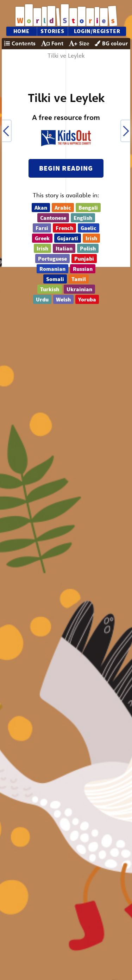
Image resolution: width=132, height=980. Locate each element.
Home (21, 31)
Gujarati (68, 238)
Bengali (88, 208)
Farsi (42, 228)
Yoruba (87, 300)
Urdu (42, 300)
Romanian (52, 269)
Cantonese (53, 218)
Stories (52, 31)
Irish (91, 238)
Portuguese (52, 259)
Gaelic (89, 228)
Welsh (63, 300)
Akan (41, 208)
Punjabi (84, 259)
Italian (64, 249)
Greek (42, 238)
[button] (7, 131)
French (64, 228)
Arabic (63, 208)
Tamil (79, 279)
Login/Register (97, 31)
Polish (88, 249)
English (83, 218)
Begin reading (66, 168)
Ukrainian (79, 289)
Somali (55, 279)
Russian (83, 269)
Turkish (50, 289)
